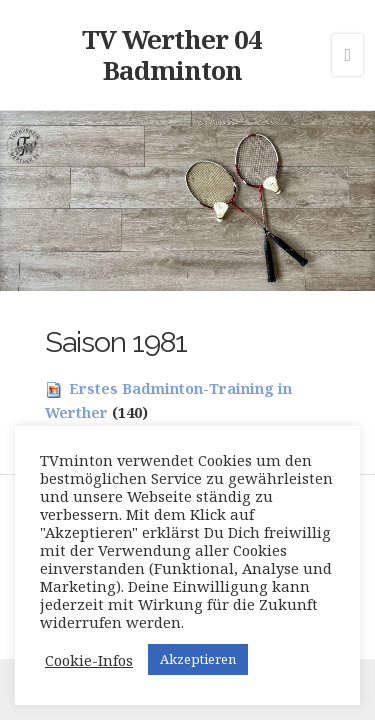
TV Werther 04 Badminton (172, 54)
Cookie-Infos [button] (89, 660)
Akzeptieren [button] (198, 659)
